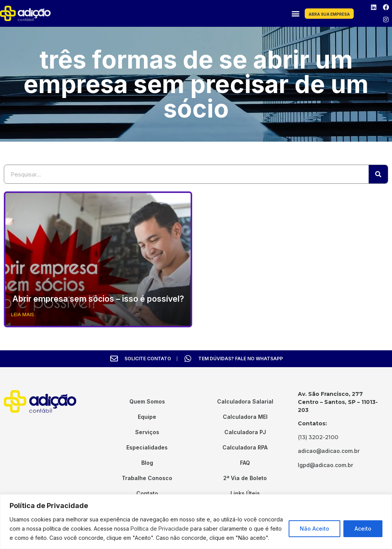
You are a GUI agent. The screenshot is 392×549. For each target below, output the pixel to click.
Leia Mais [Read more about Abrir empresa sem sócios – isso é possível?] (23, 315)
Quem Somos (147, 401)
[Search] (378, 174)
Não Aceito (314, 529)
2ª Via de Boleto (245, 478)
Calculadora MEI (245, 417)
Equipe (147, 417)
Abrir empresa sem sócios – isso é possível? (98, 299)
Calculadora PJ (245, 432)
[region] (196, 522)
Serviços (147, 432)
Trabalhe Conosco (147, 478)
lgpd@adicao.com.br (325, 465)
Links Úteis (245, 493)
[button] (295, 14)
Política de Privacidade (160, 529)
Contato (147, 493)
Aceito (363, 529)
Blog (147, 463)
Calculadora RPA (245, 447)
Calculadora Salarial (245, 401)
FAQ (245, 463)
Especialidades (147, 447)
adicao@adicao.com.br (329, 451)
